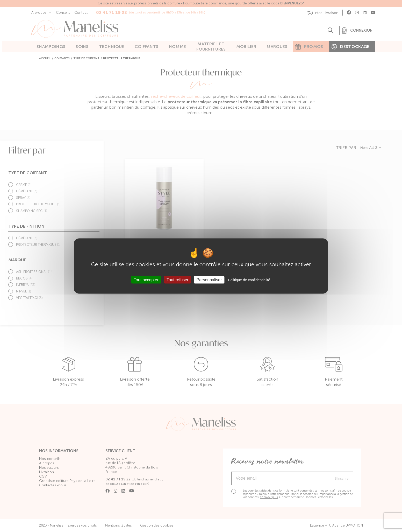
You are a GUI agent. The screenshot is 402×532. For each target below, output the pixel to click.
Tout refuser (177, 280)
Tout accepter (146, 280)
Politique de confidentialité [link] (249, 280)
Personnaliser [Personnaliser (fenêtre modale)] (209, 280)
